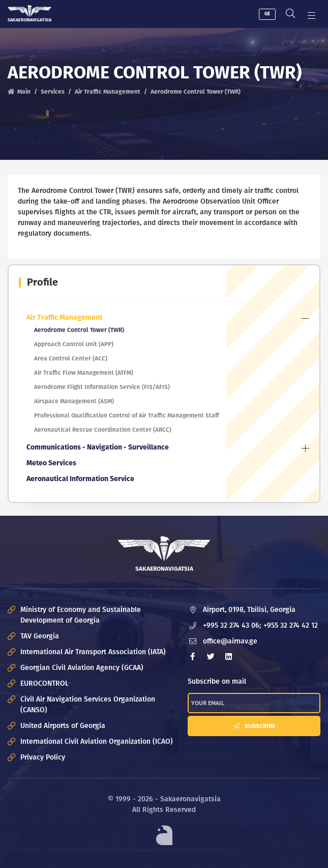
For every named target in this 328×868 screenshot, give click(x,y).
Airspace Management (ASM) (74, 401)
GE (267, 14)
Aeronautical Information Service (80, 479)
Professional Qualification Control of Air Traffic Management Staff (127, 415)
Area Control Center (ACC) (71, 358)
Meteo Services (51, 463)
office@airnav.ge (230, 641)
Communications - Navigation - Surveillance (98, 447)
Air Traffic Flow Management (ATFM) (84, 373)
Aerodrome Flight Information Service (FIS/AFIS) (102, 387)
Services (53, 92)
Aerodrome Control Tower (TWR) (79, 330)
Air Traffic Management (108, 92)
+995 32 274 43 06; (232, 625)
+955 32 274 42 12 (291, 625)
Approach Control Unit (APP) (74, 344)
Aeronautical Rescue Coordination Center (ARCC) (103, 430)
